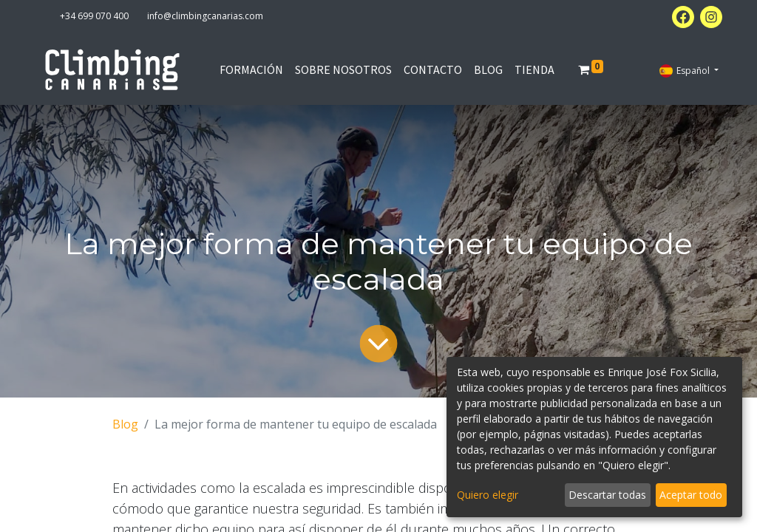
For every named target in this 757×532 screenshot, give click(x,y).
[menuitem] (251, 69)
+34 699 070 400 (94, 16)
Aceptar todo (691, 495)
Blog (125, 424)
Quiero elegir (488, 495)
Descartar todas (607, 495)
